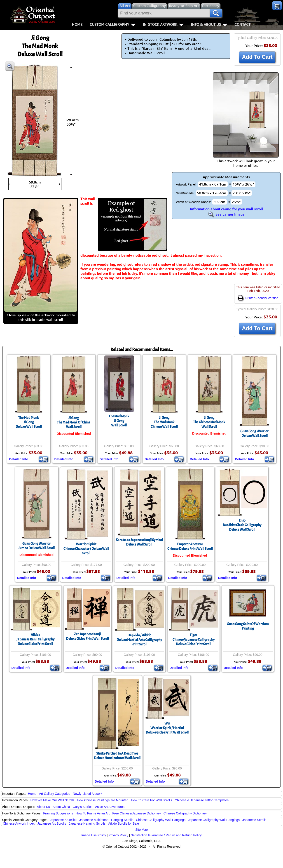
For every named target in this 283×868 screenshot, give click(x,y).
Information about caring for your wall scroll (226, 209)
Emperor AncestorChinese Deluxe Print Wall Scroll (190, 546)
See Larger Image (226, 214)
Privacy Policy (118, 835)
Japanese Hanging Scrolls (87, 823)
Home (77, 24)
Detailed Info (19, 459)
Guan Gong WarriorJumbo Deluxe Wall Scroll (36, 546)
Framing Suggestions (58, 813)
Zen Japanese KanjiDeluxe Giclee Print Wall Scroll (87, 636)
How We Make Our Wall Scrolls (52, 800)
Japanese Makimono (94, 820)
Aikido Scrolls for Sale (124, 823)
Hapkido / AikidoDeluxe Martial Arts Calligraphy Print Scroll (139, 640)
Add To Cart (257, 57)
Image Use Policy (94, 835)
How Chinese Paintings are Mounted (103, 800)
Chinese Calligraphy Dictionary (185, 813)
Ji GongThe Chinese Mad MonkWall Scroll (209, 422)
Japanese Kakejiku (63, 820)
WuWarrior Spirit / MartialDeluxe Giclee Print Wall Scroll (167, 728)
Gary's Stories (83, 807)
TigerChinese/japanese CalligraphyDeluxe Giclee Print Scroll (194, 640)
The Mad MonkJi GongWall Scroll (119, 421)
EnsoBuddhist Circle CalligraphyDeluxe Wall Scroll (242, 525)
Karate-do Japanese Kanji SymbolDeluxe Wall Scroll (139, 542)
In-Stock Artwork (163, 24)
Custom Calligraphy (113, 24)
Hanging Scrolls (122, 820)
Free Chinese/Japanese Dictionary (137, 813)
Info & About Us (209, 24)
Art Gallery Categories (55, 794)
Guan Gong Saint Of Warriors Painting (248, 626)
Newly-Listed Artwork (88, 794)
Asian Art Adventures (110, 807)
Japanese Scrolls (254, 820)
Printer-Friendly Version (258, 298)
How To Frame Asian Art (93, 813)
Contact (242, 24)
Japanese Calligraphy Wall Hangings (214, 820)
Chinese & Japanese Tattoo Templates (202, 800)
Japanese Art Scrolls (52, 823)
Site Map (141, 830)
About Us (43, 807)
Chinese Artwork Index (19, 823)
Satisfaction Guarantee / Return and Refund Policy (166, 835)
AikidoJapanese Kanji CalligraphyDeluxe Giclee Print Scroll (35, 639)
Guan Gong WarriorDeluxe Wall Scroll (254, 433)
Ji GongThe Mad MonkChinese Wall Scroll (164, 422)
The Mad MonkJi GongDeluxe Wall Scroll (29, 422)
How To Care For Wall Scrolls (152, 800)
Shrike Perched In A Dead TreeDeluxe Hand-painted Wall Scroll (117, 756)
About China (61, 807)
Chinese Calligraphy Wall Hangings (161, 820)
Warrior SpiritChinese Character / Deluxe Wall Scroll (86, 549)
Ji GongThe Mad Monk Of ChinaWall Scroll (74, 422)
